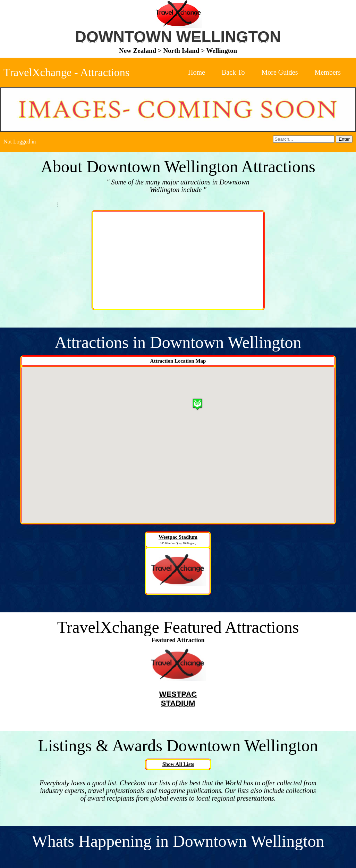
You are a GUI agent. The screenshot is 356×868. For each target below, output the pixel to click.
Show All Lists (178, 764)
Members (328, 72)
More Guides (279, 72)
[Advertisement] (178, 260)
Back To (233, 72)
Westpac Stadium (178, 537)
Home (197, 72)
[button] (197, 404)
